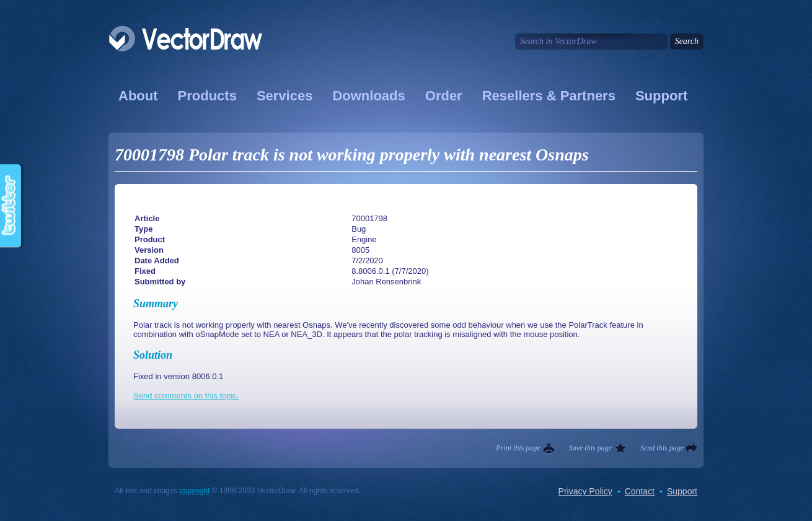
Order (444, 96)
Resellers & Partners (549, 96)
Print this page (518, 448)
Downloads (368, 96)
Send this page (662, 448)
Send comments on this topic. (186, 396)
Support (661, 96)
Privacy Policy (585, 491)
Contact (640, 491)
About (138, 96)
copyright (195, 491)
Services (285, 96)
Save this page (590, 448)
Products (207, 96)
